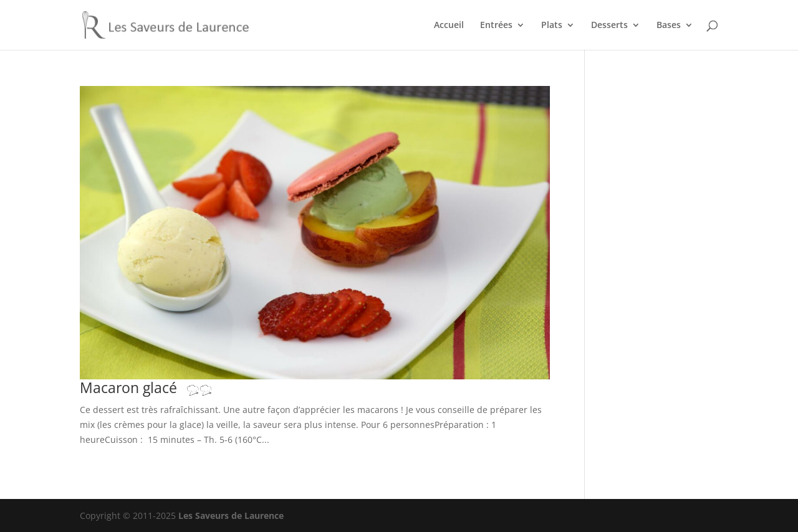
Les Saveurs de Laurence (231, 515)
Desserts (609, 26)
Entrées (496, 26)
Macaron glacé (152, 388)
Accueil (449, 26)
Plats (552, 26)
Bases (669, 26)
